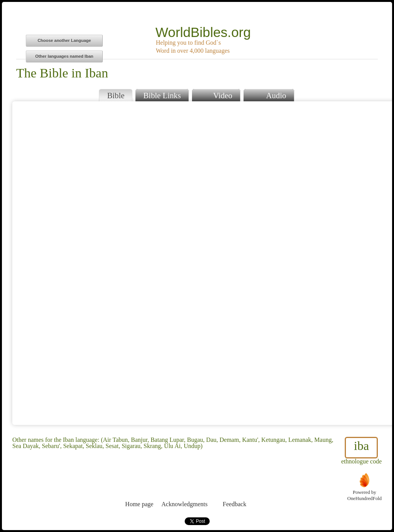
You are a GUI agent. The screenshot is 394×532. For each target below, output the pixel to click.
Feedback (235, 490)
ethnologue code (361, 451)
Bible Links (162, 95)
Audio (269, 95)
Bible (116, 95)
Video (216, 95)
